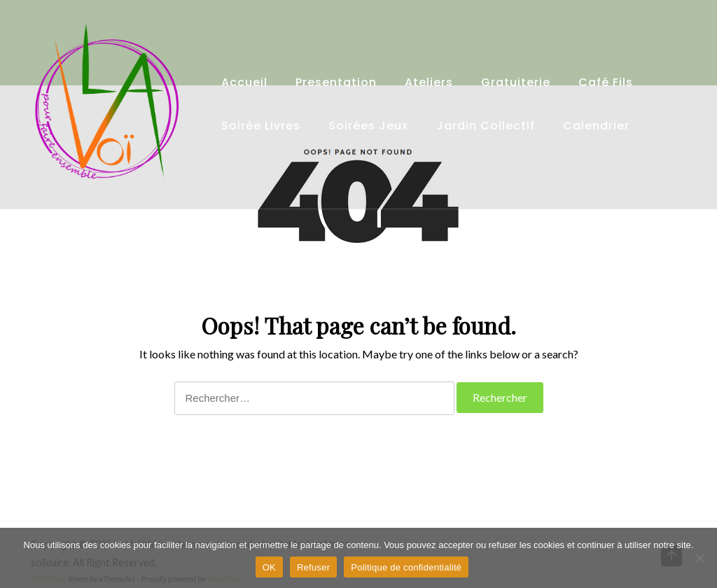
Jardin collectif (486, 126)
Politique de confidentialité (406, 567)
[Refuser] (699, 558)
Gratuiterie (516, 82)
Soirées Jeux (368, 126)
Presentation (336, 82)
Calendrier (596, 126)
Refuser (313, 567)
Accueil (244, 82)
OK (269, 567)
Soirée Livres (261, 126)
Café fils (606, 82)
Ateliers (429, 82)
